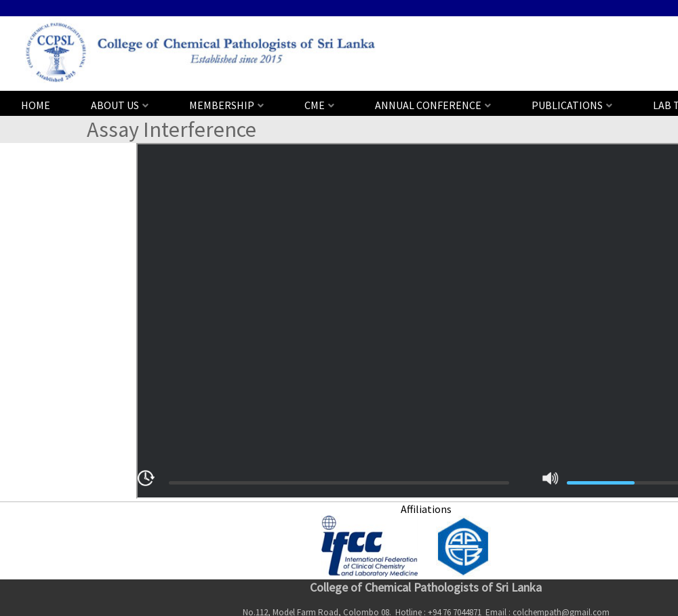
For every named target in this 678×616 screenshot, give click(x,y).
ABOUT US (115, 105)
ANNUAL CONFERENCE (428, 105)
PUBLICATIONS (567, 105)
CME (315, 105)
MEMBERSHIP (222, 105)
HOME (36, 105)
